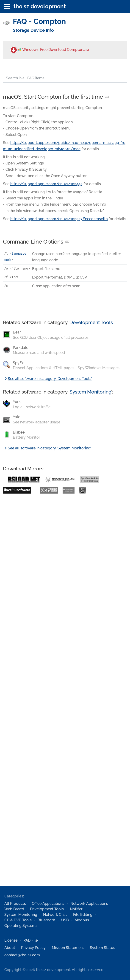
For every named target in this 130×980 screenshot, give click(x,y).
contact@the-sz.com (22, 955)
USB (65, 920)
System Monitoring (90, 392)
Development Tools (91, 322)
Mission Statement (68, 948)
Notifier (76, 909)
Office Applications (48, 904)
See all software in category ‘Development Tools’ (47, 379)
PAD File (30, 940)
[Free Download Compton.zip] (14, 50)
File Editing (83, 915)
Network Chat (55, 915)
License (11, 940)
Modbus (82, 920)
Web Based (14, 909)
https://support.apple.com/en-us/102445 (46, 184)
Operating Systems (21, 926)
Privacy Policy (33, 948)
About (10, 948)
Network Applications (89, 904)
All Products (15, 904)
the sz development (40, 6)
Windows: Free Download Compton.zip (54, 50)
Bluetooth (46, 920)
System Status (102, 948)
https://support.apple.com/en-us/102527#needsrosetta (59, 219)
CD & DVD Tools (18, 920)
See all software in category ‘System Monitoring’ (47, 448)
